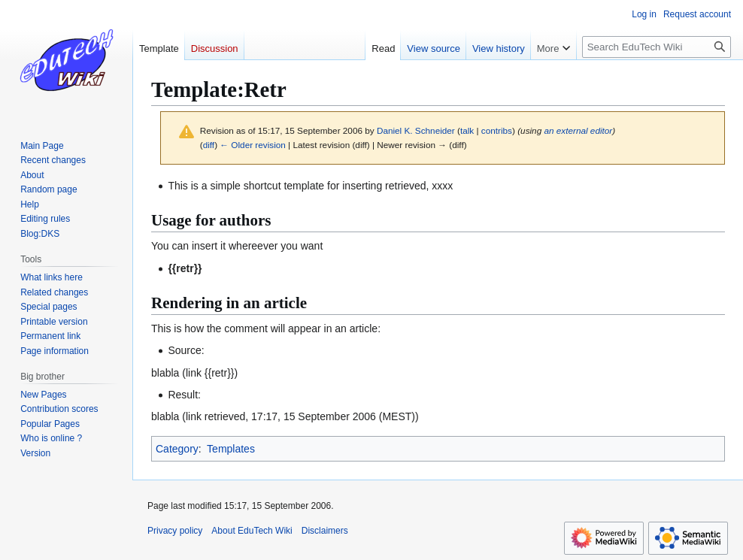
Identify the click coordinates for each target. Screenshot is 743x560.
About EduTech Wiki (252, 531)
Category (177, 449)
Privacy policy (175, 531)
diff (209, 145)
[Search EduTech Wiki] (657, 47)
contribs (497, 130)
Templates (231, 449)
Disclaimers (325, 531)
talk (467, 130)
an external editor (578, 130)
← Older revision (253, 145)
